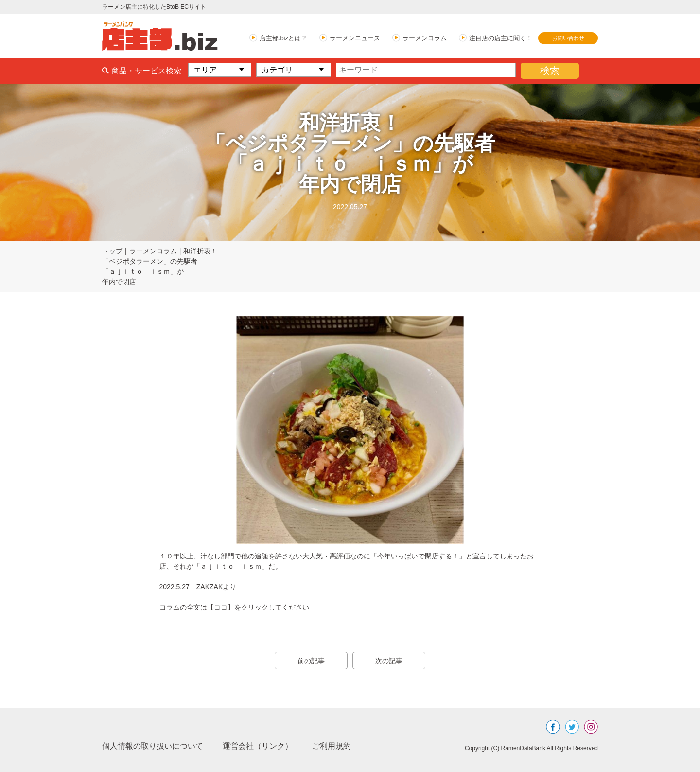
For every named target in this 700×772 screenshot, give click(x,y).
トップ (112, 251)
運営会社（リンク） (258, 746)
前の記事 (311, 661)
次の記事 (389, 661)
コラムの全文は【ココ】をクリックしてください (234, 607)
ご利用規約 (332, 746)
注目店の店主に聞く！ (501, 38)
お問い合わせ (568, 38)
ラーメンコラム (425, 38)
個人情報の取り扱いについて (153, 746)
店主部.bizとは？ (283, 38)
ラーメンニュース (355, 38)
